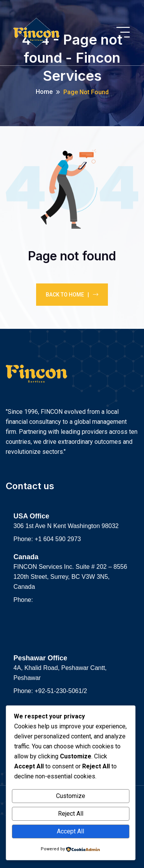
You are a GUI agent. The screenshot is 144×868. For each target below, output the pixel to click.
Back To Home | (72, 295)
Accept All (70, 831)
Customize (71, 796)
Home (44, 92)
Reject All (71, 814)
